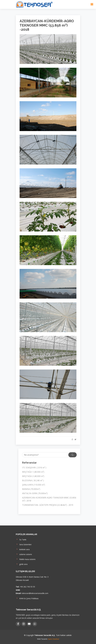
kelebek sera (23, 549)
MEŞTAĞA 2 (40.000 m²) (33, 476)
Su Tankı (21, 539)
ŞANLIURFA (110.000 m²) (34, 485)
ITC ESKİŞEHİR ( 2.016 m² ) (34, 468)
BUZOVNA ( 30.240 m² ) (33, 480)
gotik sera (22, 564)
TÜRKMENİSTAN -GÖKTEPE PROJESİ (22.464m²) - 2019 (48, 505)
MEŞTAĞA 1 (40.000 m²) (33, 472)
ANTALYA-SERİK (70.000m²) (35, 493)
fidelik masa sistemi (26, 559)
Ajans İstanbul (53, 639)
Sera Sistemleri (24, 544)
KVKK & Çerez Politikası (27, 598)
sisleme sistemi (24, 554)
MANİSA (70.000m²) (31, 489)
